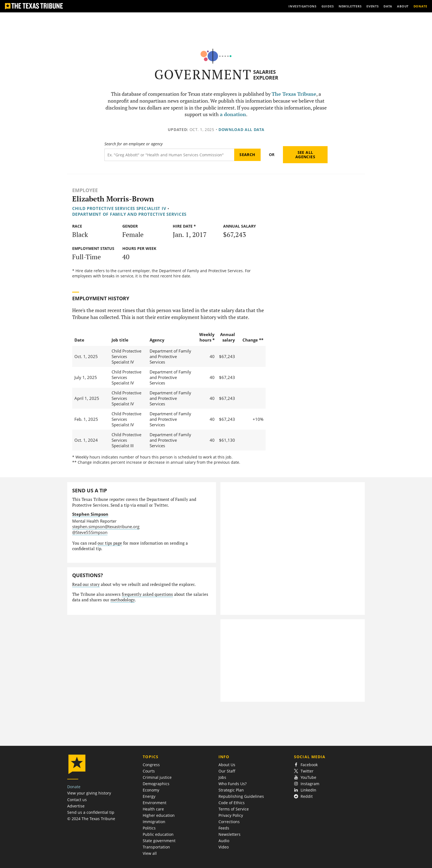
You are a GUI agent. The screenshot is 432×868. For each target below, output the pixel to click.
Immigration (154, 822)
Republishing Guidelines (241, 796)
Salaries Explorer (266, 75)
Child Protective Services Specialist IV (119, 208)
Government (203, 74)
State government (159, 841)
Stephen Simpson (90, 514)
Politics (149, 828)
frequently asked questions (147, 594)
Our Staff (227, 771)
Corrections (229, 822)
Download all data (241, 129)
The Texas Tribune (294, 94)
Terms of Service (234, 809)
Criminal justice (157, 777)
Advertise (76, 806)
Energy (149, 796)
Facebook (306, 765)
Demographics (156, 784)
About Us (227, 765)
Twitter (304, 771)
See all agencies (305, 155)
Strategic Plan (231, 790)
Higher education (159, 815)
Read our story (86, 584)
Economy (151, 790)
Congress (151, 765)
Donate (74, 787)
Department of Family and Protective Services (129, 214)
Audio (224, 841)
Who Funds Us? (233, 784)
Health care (153, 809)
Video (224, 847)
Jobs (222, 777)
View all (150, 853)
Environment (155, 803)
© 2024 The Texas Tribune (91, 819)
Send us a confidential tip (91, 812)
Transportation (156, 847)
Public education (158, 834)
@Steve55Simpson (90, 532)
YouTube (305, 777)
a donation (233, 114)
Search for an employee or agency (133, 144)
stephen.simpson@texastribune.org (106, 526)
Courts (149, 771)
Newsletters (229, 834)
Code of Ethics (232, 803)
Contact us (77, 800)
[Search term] (169, 155)
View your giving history (89, 793)
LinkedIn (305, 790)
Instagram (307, 784)
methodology (123, 600)
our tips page (110, 543)
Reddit (303, 796)
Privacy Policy (231, 815)
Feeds (224, 828)
